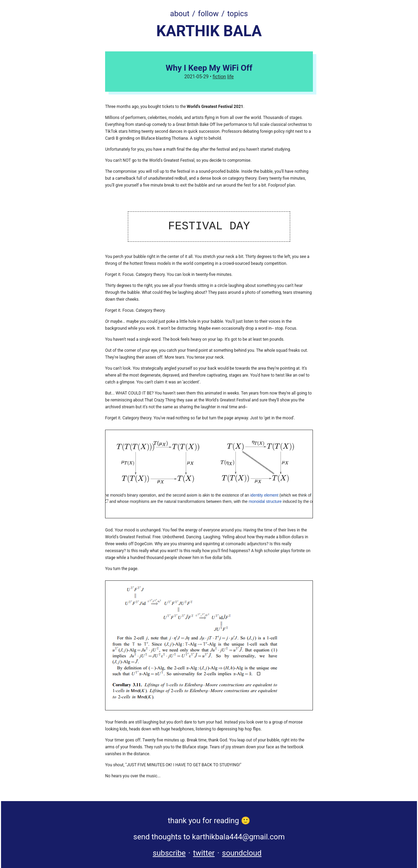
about (180, 14)
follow (208, 14)
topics (237, 14)
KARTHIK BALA (209, 31)
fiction (219, 77)
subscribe (169, 853)
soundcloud (242, 853)
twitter (204, 853)
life (230, 77)
